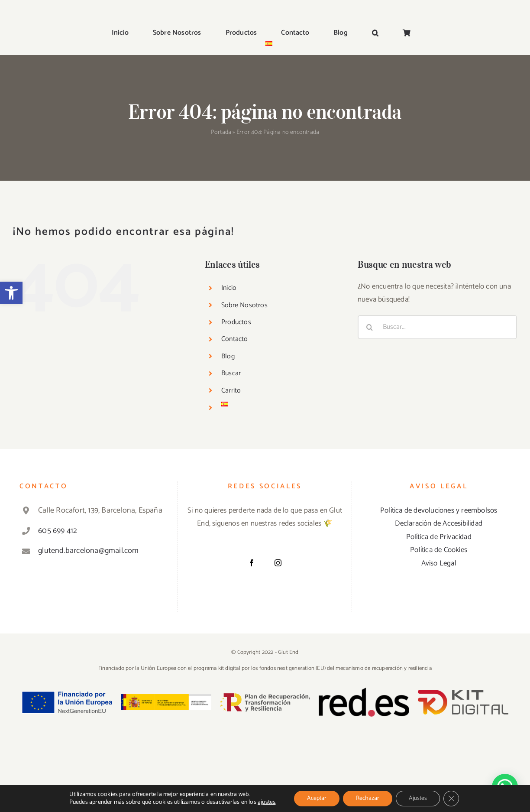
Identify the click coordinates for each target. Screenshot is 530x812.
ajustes (267, 802)
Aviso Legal (439, 563)
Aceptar (317, 798)
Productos (236, 322)
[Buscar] (370, 327)
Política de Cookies (439, 550)
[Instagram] (278, 563)
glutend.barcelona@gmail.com (88, 551)
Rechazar (368, 798)
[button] (11, 293)
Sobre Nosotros (244, 305)
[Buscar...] (437, 327)
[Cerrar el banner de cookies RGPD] (451, 799)
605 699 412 (58, 531)
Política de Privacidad (439, 537)
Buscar (231, 373)
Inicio (229, 288)
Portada (221, 132)
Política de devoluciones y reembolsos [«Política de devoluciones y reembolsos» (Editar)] (439, 510)
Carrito (231, 391)
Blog (228, 356)
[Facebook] (252, 563)
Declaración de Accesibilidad (439, 523)
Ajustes (418, 798)
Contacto (235, 339)
